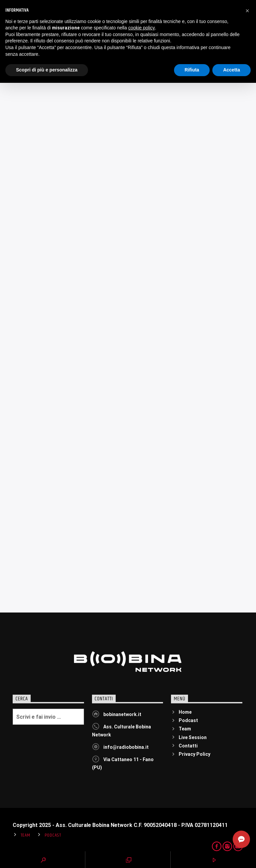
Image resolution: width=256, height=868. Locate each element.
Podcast (188, 720)
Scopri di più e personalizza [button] (47, 855)
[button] (247, 796)
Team (185, 729)
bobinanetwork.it (122, 714)
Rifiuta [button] (192, 855)
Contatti (188, 746)
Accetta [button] (231, 855)
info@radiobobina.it (126, 747)
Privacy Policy (194, 754)
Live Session (193, 737)
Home (185, 712)
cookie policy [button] (142, 813)
